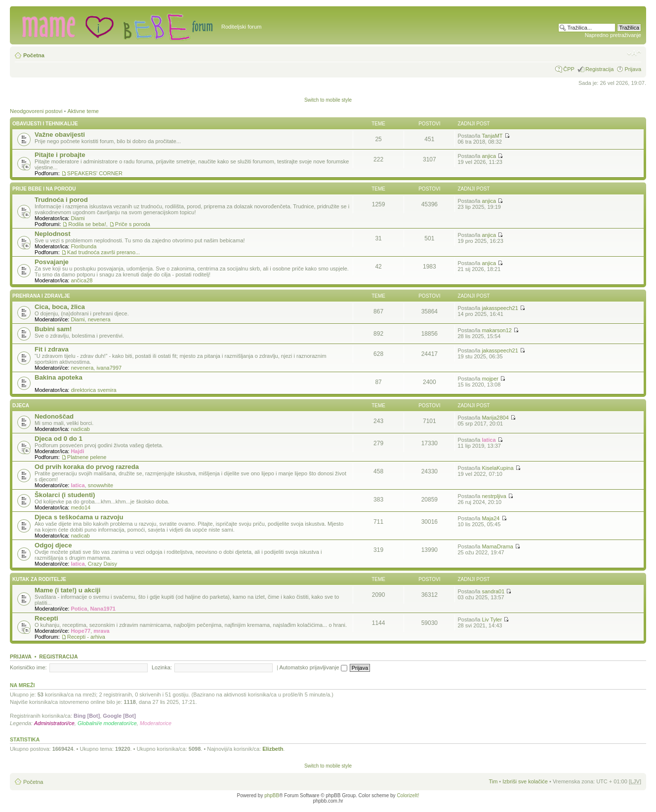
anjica (489, 156)
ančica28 (82, 280)
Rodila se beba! (87, 224)
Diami (78, 218)
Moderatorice (156, 723)
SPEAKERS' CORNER (95, 173)
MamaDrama (497, 546)
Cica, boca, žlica (60, 307)
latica (489, 440)
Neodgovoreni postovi (36, 111)
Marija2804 (495, 418)
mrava (101, 631)
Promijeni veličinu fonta (634, 53)
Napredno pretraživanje (613, 35)
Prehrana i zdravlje (41, 296)
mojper (490, 379)
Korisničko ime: (28, 667)
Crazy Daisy (102, 564)
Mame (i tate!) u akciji (67, 590)
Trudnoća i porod (61, 200)
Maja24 (491, 518)
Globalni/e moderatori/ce (107, 723)
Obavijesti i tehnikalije (45, 124)
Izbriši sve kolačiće (525, 781)
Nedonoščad (54, 416)
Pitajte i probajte (60, 155)
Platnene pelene (87, 457)
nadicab (80, 429)
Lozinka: (162, 667)
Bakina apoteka (59, 377)
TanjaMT (492, 136)
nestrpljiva (494, 496)
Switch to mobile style (328, 100)
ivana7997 (109, 368)
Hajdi (77, 451)
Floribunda (83, 246)
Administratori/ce (54, 723)
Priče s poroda (133, 224)
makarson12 (497, 330)
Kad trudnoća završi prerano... (103, 252)
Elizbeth (273, 749)
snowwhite (101, 485)
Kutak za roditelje (39, 579)
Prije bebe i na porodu (44, 189)
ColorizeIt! (408, 795)
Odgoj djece (53, 545)
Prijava (633, 69)
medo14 (81, 507)
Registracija (599, 69)
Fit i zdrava (52, 349)
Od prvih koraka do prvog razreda (87, 467)
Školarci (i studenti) (65, 495)
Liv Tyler (492, 619)
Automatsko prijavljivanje (313, 667)
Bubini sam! (53, 329)
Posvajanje (52, 262)
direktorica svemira (93, 390)
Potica (79, 609)
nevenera (99, 319)
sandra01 (493, 591)
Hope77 (81, 631)
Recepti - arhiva (86, 637)
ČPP (569, 69)
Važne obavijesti (60, 135)
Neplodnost (53, 234)
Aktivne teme (83, 111)
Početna (34, 55)
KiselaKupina (497, 468)
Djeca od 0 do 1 (59, 439)
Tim (493, 781)
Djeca (21, 406)
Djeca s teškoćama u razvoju (79, 517)
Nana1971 (103, 609)
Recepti (46, 618)
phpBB (272, 795)
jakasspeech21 (500, 308)
